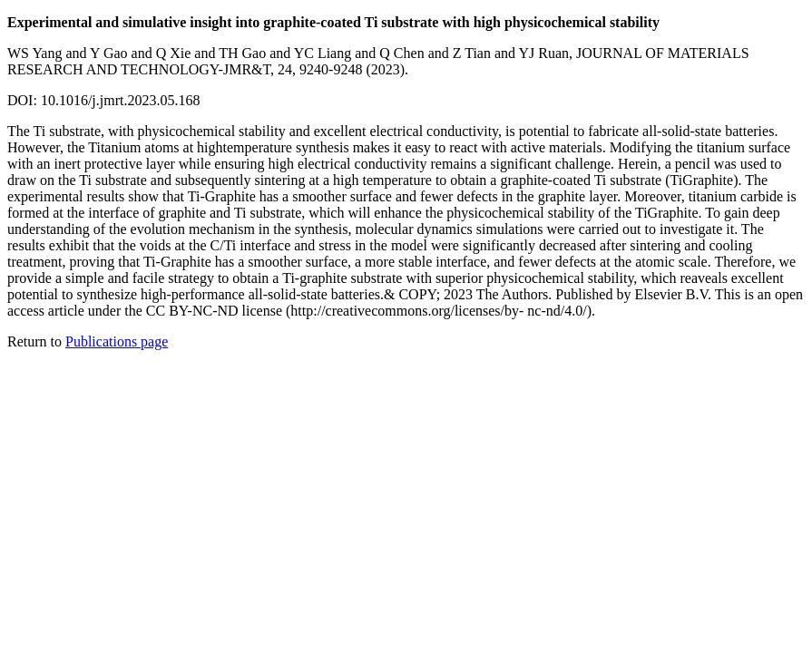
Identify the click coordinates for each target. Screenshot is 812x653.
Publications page (117, 341)
